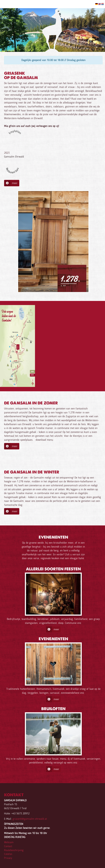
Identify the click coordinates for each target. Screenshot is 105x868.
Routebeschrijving (14, 850)
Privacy (8, 858)
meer (11, 183)
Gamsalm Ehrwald (14, 157)
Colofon (8, 854)
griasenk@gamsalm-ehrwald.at (30, 819)
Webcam (9, 842)
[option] (52, 30)
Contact (8, 846)
